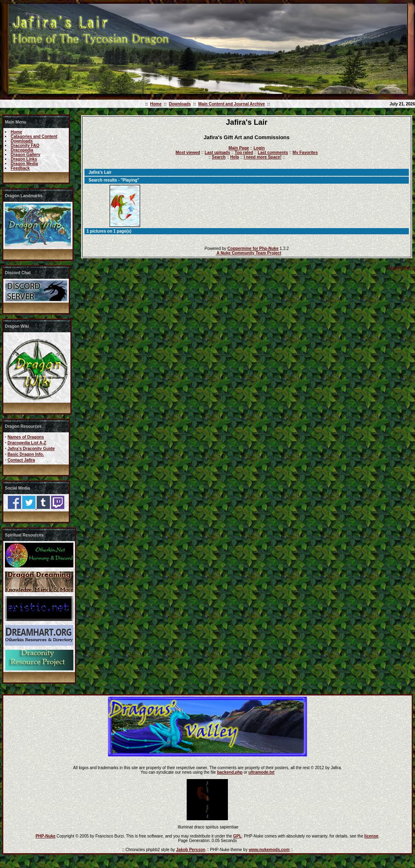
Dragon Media (24, 164)
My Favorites (305, 153)
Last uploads (218, 153)
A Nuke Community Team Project (248, 253)
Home (156, 104)
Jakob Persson (191, 850)
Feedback (20, 168)
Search (219, 157)
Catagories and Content (34, 136)
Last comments (273, 153)
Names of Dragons (26, 437)
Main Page (239, 148)
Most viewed (188, 153)
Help (234, 157)
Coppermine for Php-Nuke (253, 248)
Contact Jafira (21, 460)
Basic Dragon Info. (26, 454)
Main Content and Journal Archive (232, 104)
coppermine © (401, 268)
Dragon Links (24, 159)
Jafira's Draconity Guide (31, 449)
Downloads (180, 104)
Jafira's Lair (100, 172)
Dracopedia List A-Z (27, 443)
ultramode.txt (261, 772)
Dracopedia (22, 150)
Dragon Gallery (26, 155)
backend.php (230, 772)
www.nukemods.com (269, 850)
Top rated (244, 153)
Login (259, 148)
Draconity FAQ (25, 146)
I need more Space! (263, 157)
